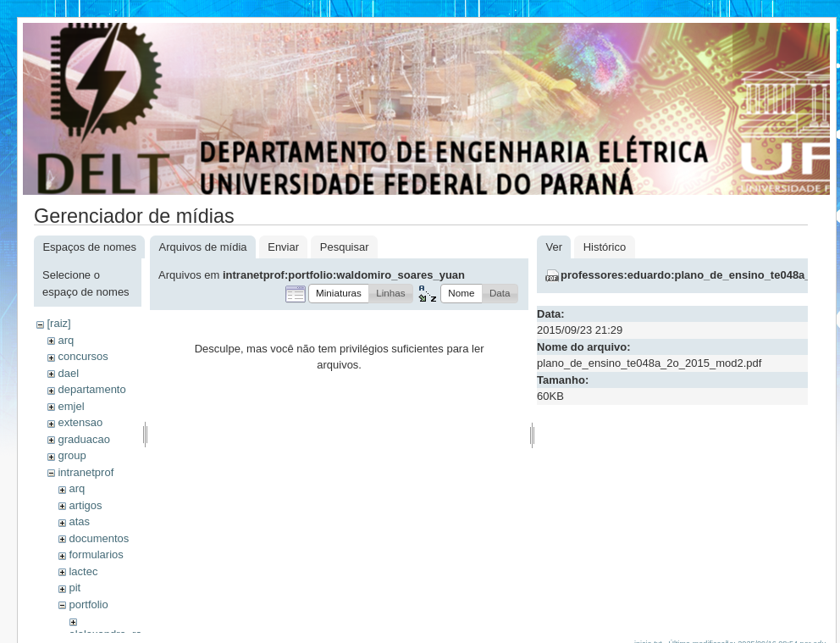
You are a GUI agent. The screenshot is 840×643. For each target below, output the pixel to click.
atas (79, 521)
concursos (83, 356)
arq (66, 340)
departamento (91, 389)
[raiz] (58, 323)
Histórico (605, 247)
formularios (96, 554)
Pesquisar (345, 247)
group (72, 455)
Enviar (283, 247)
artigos (85, 505)
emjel (71, 406)
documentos (99, 538)
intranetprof (86, 472)
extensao (80, 422)
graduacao (83, 439)
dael (68, 373)
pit (75, 588)
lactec (83, 571)
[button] (339, 294)
